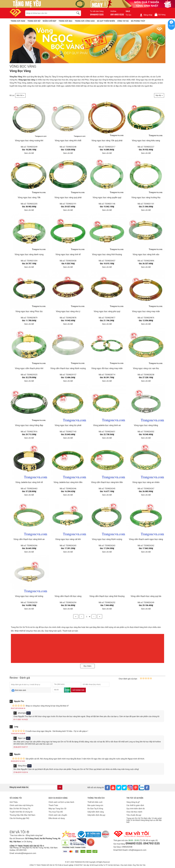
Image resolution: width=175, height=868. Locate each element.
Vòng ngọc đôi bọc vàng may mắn (107, 368)
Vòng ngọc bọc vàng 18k (29, 197)
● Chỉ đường (27, 842)
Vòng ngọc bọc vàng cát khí (68, 539)
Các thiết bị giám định (135, 805)
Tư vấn (171, 26)
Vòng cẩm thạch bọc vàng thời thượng (107, 596)
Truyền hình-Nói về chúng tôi (21, 812)
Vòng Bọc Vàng (16, 77)
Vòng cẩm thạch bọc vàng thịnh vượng (68, 368)
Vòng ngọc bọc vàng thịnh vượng (107, 539)
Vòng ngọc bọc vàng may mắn (146, 311)
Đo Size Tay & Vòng (95, 809)
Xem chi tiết (29, 153)
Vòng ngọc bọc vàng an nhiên (146, 482)
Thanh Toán (53, 805)
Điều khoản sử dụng (57, 818)
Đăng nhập (146, 15)
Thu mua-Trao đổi (56, 812)
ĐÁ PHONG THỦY (138, 21)
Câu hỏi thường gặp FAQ (19, 818)
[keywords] (49, 13)
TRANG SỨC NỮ (34, 21)
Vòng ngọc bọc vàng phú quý (107, 311)
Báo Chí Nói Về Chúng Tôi (20, 809)
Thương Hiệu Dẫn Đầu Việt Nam (22, 815)
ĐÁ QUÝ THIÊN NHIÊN (106, 21)
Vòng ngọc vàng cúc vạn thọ (146, 368)
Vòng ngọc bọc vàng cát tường (29, 596)
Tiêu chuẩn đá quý (134, 815)
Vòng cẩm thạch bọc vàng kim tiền (107, 482)
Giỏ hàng (160, 15)
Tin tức (129, 15)
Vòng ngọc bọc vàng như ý (68, 311)
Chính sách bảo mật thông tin (21, 805)
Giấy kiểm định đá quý (96, 815)
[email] (43, 787)
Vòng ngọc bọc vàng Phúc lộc (29, 311)
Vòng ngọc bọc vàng (27, 80)
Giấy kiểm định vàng (96, 812)
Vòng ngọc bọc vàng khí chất (68, 141)
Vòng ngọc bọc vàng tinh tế (68, 254)
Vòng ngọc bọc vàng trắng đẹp (29, 425)
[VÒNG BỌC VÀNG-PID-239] (88, 44)
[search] (78, 13)
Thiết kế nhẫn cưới (95, 802)
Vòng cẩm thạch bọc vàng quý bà (146, 596)
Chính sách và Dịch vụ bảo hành (61, 802)
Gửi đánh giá (78, 690)
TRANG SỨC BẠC (65, 21)
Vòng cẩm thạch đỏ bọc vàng (68, 596)
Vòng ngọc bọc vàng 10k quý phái (107, 141)
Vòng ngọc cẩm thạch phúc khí (29, 368)
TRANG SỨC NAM (18, 21)
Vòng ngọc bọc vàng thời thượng (107, 254)
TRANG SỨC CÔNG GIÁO (85, 21)
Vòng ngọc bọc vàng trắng (146, 425)
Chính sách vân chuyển (58, 815)
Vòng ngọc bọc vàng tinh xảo (146, 254)
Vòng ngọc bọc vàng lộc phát (68, 425)
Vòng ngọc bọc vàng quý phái (68, 197)
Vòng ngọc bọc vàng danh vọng (29, 254)
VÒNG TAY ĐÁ (123, 21)
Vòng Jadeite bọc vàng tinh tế (29, 482)
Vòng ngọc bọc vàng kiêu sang (146, 141)
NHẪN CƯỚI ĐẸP (50, 21)
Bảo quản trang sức (95, 805)
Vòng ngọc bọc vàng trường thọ (146, 197)
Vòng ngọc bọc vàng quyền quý (107, 197)
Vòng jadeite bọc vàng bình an (107, 425)
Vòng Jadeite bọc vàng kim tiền (68, 482)
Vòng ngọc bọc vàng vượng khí (29, 141)
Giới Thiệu (14, 802)
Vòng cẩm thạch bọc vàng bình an (29, 539)
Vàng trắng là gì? (133, 802)
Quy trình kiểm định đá (136, 809)
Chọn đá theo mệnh (134, 812)
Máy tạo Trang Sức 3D (57, 809)
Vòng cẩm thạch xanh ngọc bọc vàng (146, 539)
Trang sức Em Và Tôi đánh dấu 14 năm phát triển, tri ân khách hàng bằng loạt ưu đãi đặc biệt (144, 820)
